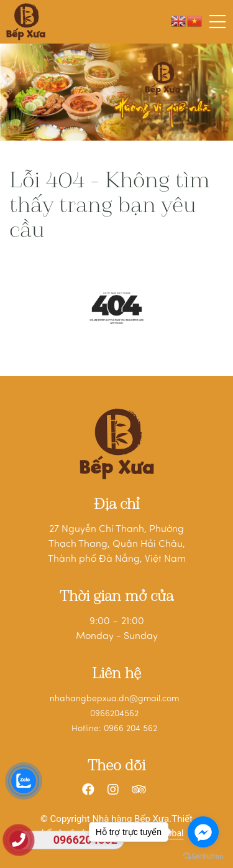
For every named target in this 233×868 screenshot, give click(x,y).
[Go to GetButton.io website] (203, 856)
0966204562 (114, 714)
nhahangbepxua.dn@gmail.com (114, 699)
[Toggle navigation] (218, 22)
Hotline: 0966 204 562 (114, 729)
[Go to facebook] (203, 832)
